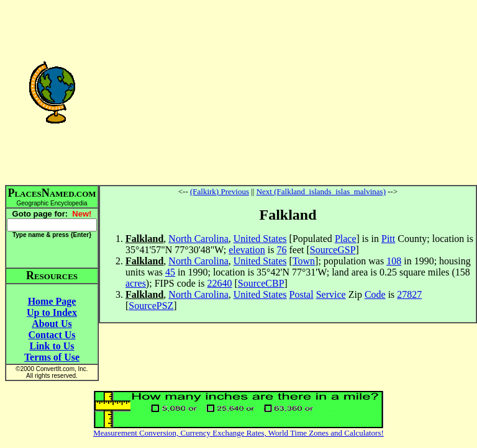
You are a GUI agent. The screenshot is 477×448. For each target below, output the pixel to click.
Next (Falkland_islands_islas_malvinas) (321, 191)
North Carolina (198, 239)
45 (170, 272)
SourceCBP (261, 283)
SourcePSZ (151, 306)
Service (331, 294)
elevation (247, 250)
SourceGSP (333, 250)
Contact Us (52, 335)
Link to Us (52, 346)
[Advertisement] (288, 92)
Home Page (52, 301)
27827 (409, 294)
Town (304, 261)
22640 (220, 283)
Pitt (388, 239)
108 (394, 261)
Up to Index (52, 312)
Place (346, 239)
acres (136, 283)
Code (375, 294)
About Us (52, 324)
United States (260, 239)
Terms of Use (52, 357)
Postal (302, 294)
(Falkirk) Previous (220, 191)
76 (281, 250)
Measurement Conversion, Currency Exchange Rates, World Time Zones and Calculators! (238, 433)
